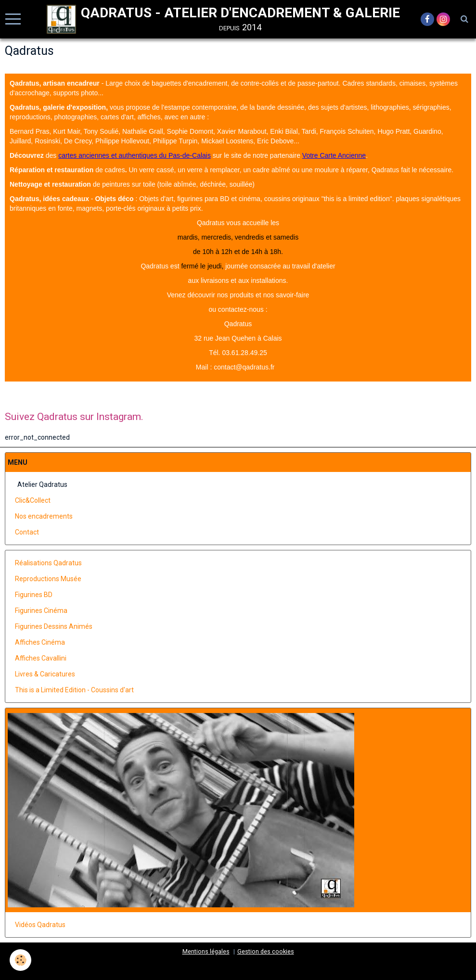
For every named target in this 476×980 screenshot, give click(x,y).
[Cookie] (20, 960)
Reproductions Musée (48, 579)
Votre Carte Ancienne (334, 155)
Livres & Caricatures (45, 674)
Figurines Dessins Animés (54, 626)
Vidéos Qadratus (40, 925)
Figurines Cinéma (41, 611)
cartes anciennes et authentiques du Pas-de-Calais (135, 155)
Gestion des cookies (266, 951)
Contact (27, 532)
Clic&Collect (33, 500)
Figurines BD (34, 595)
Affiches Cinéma (40, 642)
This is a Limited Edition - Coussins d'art (74, 690)
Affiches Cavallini (41, 658)
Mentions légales (206, 951)
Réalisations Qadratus (48, 563)
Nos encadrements (44, 516)
